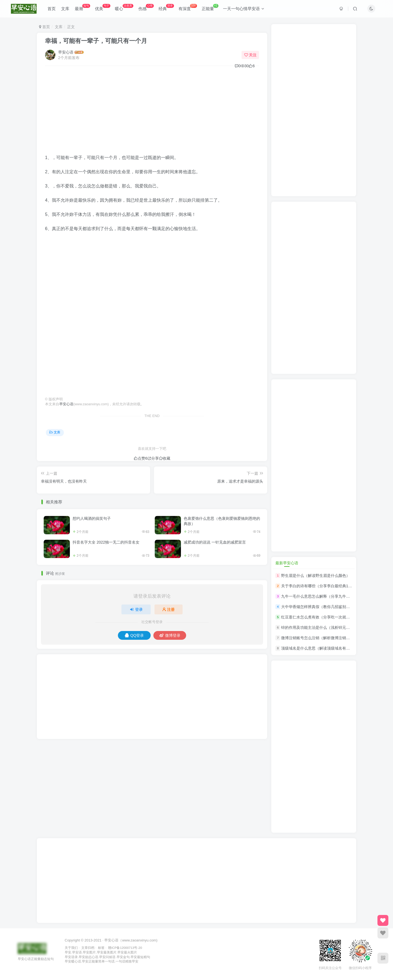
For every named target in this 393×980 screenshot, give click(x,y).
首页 (52, 9)
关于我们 (71, 948)
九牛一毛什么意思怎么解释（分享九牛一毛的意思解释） (329, 596)
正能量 (210, 8)
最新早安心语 (287, 563)
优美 (103, 8)
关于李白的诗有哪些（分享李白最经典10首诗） (321, 586)
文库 (65, 9)
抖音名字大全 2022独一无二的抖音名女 (106, 542)
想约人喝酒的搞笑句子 (92, 518)
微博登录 (170, 635)
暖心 (124, 8)
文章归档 (88, 948)
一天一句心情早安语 (244, 9)
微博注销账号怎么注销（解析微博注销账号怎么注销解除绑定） (335, 638)
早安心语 (66, 52)
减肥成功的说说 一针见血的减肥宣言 (215, 542)
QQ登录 (134, 635)
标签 (101, 948)
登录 (136, 609)
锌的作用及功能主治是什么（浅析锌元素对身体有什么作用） (333, 627)
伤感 (146, 8)
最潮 (82, 8)
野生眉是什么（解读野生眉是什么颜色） (315, 576)
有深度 (188, 8)
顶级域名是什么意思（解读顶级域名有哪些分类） (323, 649)
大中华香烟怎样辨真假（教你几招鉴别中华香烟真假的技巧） (333, 607)
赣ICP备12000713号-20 (125, 948)
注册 (169, 609)
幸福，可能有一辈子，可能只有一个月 (96, 41)
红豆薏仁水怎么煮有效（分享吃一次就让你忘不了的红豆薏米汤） (337, 617)
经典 (166, 8)
